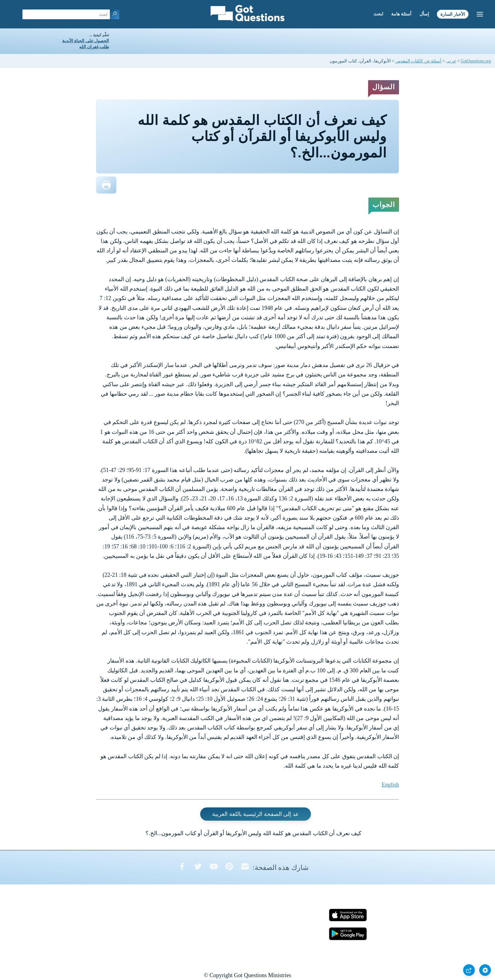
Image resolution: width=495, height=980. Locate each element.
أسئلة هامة (401, 14)
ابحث (378, 14)
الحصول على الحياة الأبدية (86, 41)
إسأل (424, 14)
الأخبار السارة (453, 14)
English (390, 785)
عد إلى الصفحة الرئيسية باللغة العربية (256, 814)
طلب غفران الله (94, 47)
